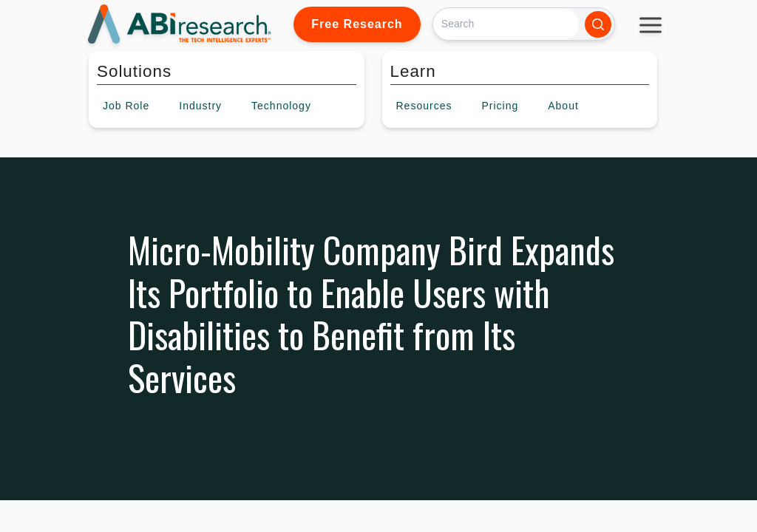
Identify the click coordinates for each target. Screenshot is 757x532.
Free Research (357, 24)
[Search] (506, 24)
